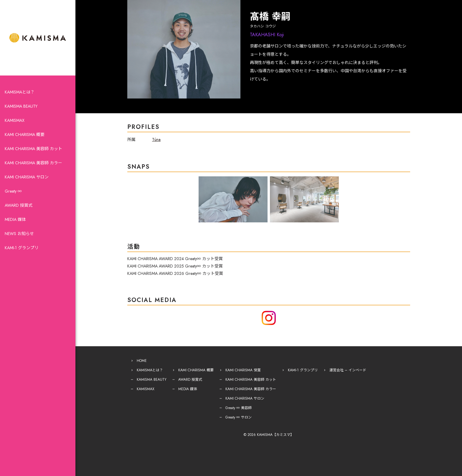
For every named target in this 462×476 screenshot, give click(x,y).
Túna (156, 139)
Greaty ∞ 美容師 (239, 408)
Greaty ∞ (13, 191)
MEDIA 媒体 (15, 219)
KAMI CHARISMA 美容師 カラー (33, 163)
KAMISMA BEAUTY (21, 106)
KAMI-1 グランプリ (22, 248)
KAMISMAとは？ (20, 92)
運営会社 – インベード (348, 370)
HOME (142, 361)
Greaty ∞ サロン (239, 417)
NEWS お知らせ (19, 234)
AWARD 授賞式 (19, 205)
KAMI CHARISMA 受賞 (243, 370)
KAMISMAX (15, 120)
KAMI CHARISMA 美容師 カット (33, 149)
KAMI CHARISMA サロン (27, 177)
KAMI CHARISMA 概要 (25, 134)
